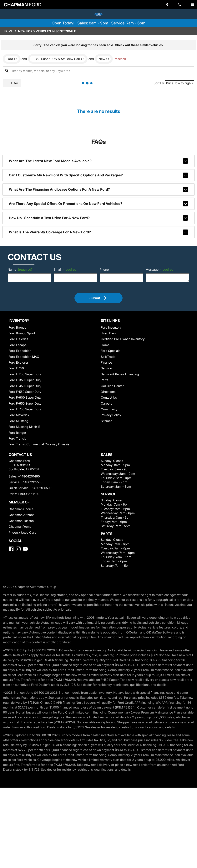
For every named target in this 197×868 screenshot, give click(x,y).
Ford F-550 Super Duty (25, 392)
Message (160, 270)
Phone (104, 270)
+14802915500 (32, 482)
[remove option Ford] (12, 59)
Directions (108, 392)
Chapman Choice (21, 509)
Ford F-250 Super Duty (25, 374)
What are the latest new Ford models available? (98, 161)
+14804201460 (29, 476)
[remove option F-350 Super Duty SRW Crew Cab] (58, 59)
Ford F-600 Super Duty (25, 397)
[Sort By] (180, 83)
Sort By (159, 83)
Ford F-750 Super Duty (25, 409)
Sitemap (107, 421)
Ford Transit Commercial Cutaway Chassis (39, 444)
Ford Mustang (18, 421)
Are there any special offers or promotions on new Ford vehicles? (98, 204)
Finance (106, 362)
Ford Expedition (20, 351)
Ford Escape (18, 345)
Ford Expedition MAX (24, 357)
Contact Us (109, 397)
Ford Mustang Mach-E (24, 427)
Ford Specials (111, 351)
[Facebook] (11, 549)
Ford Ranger (17, 433)
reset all (120, 59)
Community (109, 409)
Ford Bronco (18, 327)
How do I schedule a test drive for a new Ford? (98, 218)
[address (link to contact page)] (168, 5)
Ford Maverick (19, 415)
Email (66, 270)
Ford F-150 (16, 368)
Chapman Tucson (21, 521)
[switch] (192, 5)
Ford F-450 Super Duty (25, 386)
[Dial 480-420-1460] (180, 5)
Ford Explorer (18, 362)
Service (106, 368)
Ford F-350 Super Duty (25, 380)
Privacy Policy (111, 415)
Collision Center (112, 386)
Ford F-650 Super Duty (25, 403)
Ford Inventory (111, 327)
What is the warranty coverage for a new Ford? (98, 232)
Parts (104, 380)
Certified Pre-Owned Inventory (123, 339)
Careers (106, 403)
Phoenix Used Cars (22, 532)
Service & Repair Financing (120, 374)
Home (8, 31)
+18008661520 (28, 494)
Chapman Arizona (22, 515)
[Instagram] (18, 549)
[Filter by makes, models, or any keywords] (98, 71)
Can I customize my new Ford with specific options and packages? (98, 175)
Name (20, 270)
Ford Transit (17, 438)
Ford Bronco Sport (22, 333)
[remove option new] (104, 59)
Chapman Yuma (20, 527)
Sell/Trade (108, 357)
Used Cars (108, 333)
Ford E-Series (18, 339)
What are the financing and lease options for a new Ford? (98, 189)
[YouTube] (25, 549)
